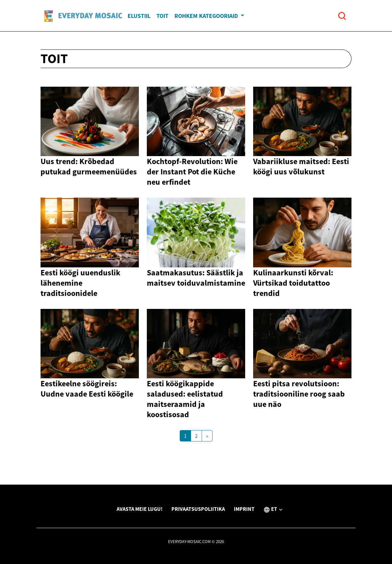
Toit (162, 16)
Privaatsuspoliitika (198, 509)
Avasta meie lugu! (140, 509)
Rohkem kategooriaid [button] (207, 16)
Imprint (244, 509)
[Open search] (342, 16)
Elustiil (139, 16)
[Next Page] (207, 436)
